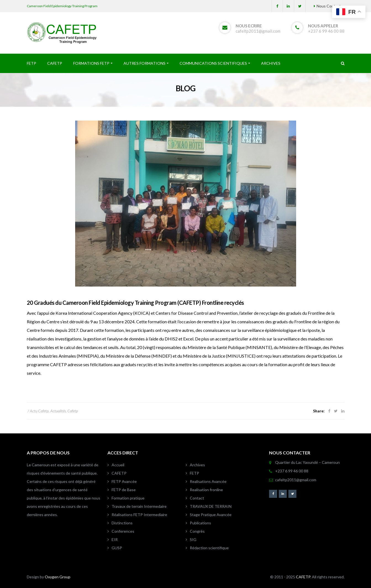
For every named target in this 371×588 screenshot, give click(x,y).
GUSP (117, 548)
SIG (193, 539)
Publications (200, 523)
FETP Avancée (124, 481)
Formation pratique (128, 498)
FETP (194, 473)
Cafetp (73, 411)
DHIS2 (171, 339)
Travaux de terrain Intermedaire (139, 506)
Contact (197, 498)
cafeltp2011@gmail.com (258, 31)
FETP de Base (124, 490)
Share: (319, 411)
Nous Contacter (331, 6)
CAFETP (119, 473)
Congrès (197, 531)
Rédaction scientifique (209, 548)
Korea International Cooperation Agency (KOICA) (103, 313)
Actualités (58, 411)
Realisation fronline (206, 490)
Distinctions (122, 523)
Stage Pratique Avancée (211, 515)
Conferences (123, 531)
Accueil (118, 465)
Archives (197, 465)
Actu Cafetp (39, 411)
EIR (115, 539)
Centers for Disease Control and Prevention (197, 313)
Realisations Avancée (208, 481)
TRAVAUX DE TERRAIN (211, 506)
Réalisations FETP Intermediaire (139, 515)
